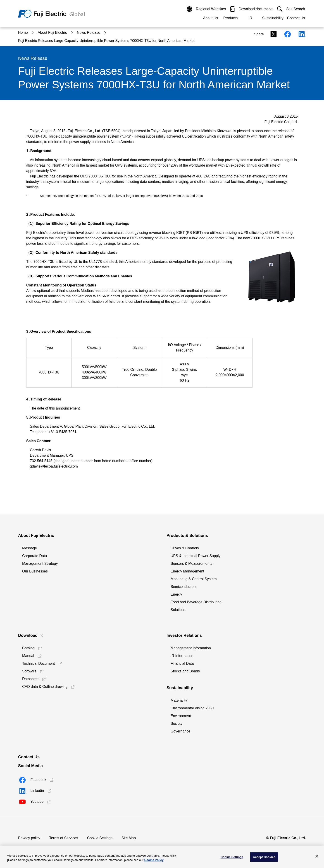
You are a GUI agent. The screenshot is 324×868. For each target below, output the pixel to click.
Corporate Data (35, 556)
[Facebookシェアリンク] (286, 34)
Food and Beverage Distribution (196, 602)
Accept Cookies (264, 857)
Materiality (179, 700)
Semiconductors (184, 587)
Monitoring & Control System (194, 579)
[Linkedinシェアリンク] (300, 34)
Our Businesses (35, 571)
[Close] (317, 856)
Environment (181, 716)
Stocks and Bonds (185, 671)
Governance (180, 731)
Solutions (178, 610)
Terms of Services (64, 838)
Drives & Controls (185, 548)
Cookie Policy (154, 860)
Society (176, 724)
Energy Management (187, 571)
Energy (176, 594)
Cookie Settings (100, 838)
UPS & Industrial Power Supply (196, 556)
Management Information (191, 648)
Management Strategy (40, 564)
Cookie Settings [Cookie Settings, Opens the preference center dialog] (232, 857)
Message (30, 548)
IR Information (182, 656)
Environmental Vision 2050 (192, 708)
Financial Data (182, 663)
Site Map (129, 838)
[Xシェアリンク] (272, 34)
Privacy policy (29, 838)
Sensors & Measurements (191, 564)
